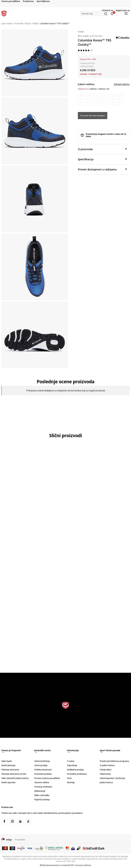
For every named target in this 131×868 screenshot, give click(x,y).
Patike (35, 23)
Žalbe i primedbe (42, 795)
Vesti (69, 778)
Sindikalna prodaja (75, 770)
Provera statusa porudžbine (47, 778)
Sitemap (71, 782)
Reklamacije (40, 791)
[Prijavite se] (112, 14)
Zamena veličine (42, 782)
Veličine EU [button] (83, 89)
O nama (71, 761)
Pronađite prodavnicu (77, 774)
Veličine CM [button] (104, 89)
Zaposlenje (72, 765)
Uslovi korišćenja (42, 761)
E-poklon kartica (107, 765)
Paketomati (105, 774)
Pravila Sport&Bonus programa (114, 761)
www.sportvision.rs (53, 865)
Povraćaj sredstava (43, 787)
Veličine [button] (93, 89)
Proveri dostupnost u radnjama (102, 169)
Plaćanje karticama (10, 770)
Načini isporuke (8, 782)
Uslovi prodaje (41, 765)
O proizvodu (102, 149)
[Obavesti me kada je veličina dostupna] (82, 96)
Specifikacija (102, 159)
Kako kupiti (7, 761)
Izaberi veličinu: (86, 84)
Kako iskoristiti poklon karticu (15, 778)
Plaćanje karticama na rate (14, 774)
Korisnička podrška (43, 774)
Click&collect (106, 770)
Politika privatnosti (43, 770)
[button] (94, 14)
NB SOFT (71, 865)
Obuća (28, 23)
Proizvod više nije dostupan (93, 116)
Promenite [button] (20, 840)
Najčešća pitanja (42, 799)
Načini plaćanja (8, 765)
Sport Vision (7, 23)
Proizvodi (18, 23)
